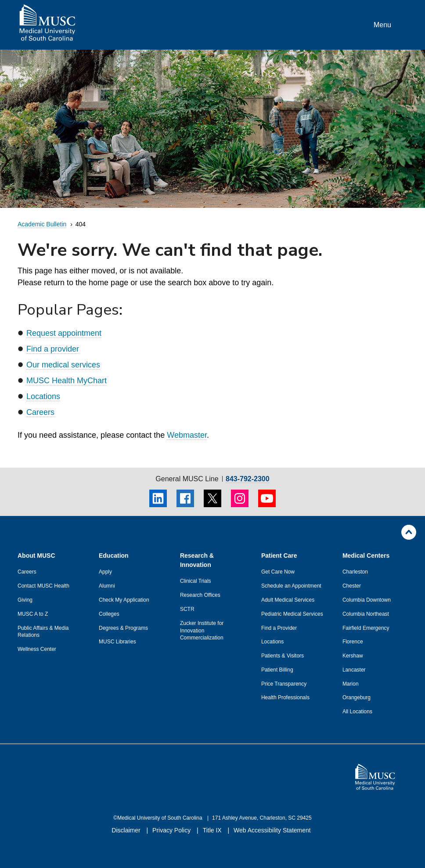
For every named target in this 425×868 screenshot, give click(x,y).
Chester (352, 586)
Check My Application (124, 600)
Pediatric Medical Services (292, 614)
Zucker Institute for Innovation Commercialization (202, 631)
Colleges (109, 614)
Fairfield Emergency (366, 628)
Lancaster (354, 670)
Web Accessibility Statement (272, 830)
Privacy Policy (172, 830)
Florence (353, 642)
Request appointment (64, 333)
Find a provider (53, 349)
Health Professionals (285, 697)
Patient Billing (277, 670)
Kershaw (353, 656)
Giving (25, 600)
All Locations (357, 712)
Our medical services (63, 365)
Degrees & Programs (123, 628)
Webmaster (187, 435)
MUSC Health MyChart (67, 381)
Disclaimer (127, 830)
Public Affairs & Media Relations (43, 632)
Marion (351, 684)
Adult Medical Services (288, 600)
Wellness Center (37, 649)
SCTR (187, 609)
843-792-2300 (248, 479)
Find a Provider (279, 628)
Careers (40, 412)
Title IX (213, 830)
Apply (105, 572)
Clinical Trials (196, 581)
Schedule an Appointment (291, 586)
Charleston (355, 572)
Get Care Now (278, 572)
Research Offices (200, 595)
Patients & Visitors (283, 656)
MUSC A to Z (33, 614)
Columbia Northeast (366, 614)
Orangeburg (357, 697)
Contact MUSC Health (43, 586)
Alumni (107, 586)
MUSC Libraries (117, 642)
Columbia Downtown (367, 600)
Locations (43, 396)
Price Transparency (284, 684)
